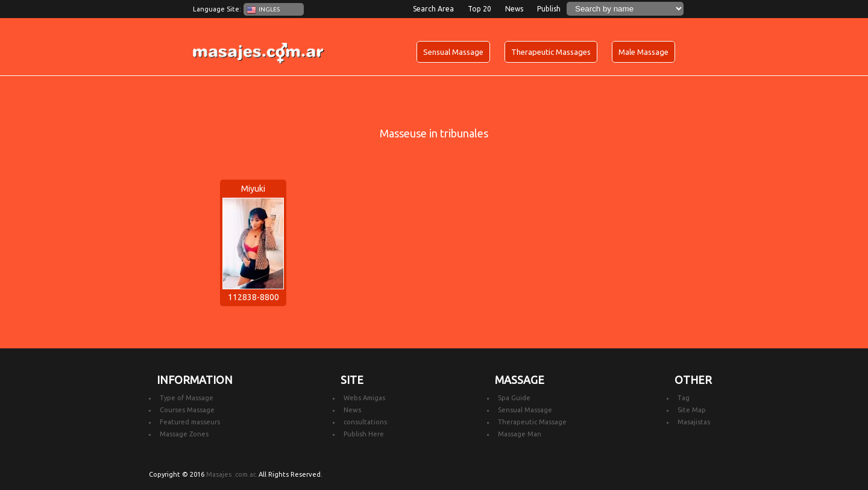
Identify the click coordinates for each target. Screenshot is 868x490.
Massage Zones (184, 434)
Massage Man (520, 434)
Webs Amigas (364, 398)
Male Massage (643, 52)
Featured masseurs (190, 422)
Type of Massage (187, 398)
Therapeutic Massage (532, 422)
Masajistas (694, 422)
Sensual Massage (453, 52)
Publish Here (364, 434)
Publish (549, 9)
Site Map (692, 410)
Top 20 (480, 9)
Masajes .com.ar (231, 474)
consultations (365, 422)
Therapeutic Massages (551, 52)
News (514, 9)
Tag (684, 398)
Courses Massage (187, 410)
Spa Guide (514, 398)
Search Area (433, 9)
